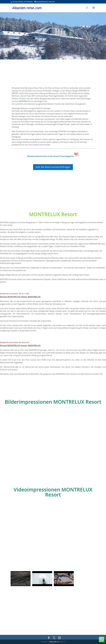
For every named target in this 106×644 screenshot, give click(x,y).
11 (62, 465)
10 (61, 465)
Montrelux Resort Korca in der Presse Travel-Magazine (53, 156)
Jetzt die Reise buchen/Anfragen (53, 167)
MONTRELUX (24, 101)
